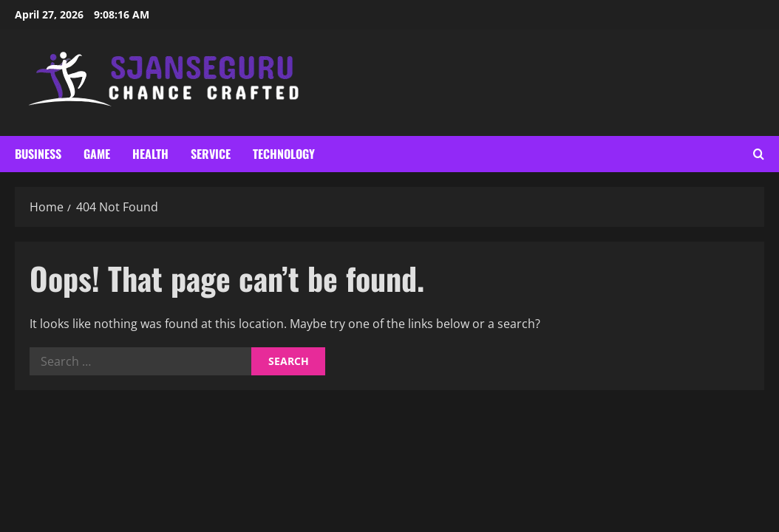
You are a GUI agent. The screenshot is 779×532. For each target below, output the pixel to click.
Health (150, 154)
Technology (284, 154)
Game (97, 154)
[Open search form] (759, 154)
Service (211, 154)
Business (38, 154)
